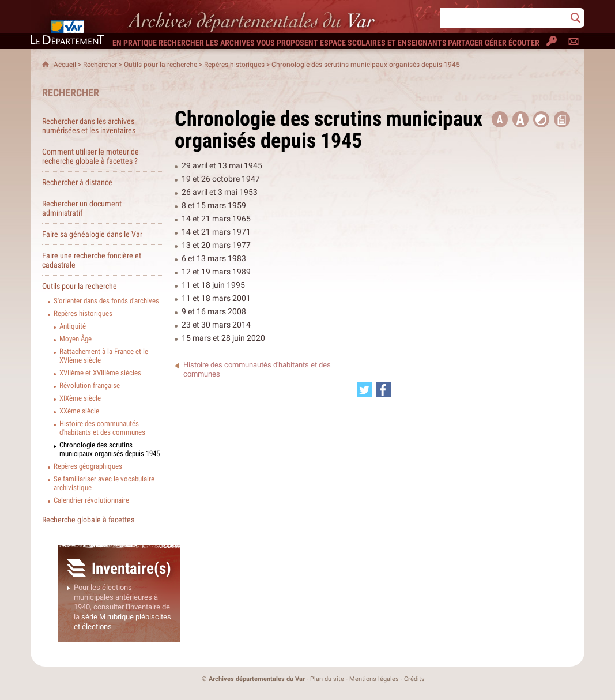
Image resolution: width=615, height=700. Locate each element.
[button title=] (500, 119)
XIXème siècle (80, 398)
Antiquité (73, 326)
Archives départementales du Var (257, 679)
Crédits (414, 679)
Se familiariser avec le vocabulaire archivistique (104, 483)
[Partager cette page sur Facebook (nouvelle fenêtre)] (383, 390)
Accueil (65, 65)
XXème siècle (79, 411)
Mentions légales (374, 679)
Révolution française (90, 385)
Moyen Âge (76, 339)
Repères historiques (234, 65)
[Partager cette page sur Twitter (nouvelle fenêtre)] (365, 390)
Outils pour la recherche (161, 65)
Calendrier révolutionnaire (91, 500)
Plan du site (327, 679)
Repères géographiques (88, 466)
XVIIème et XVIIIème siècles (100, 373)
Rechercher (100, 65)
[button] (520, 119)
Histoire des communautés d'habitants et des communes (102, 428)
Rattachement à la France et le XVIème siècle (104, 356)
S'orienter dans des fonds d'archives (106, 301)
